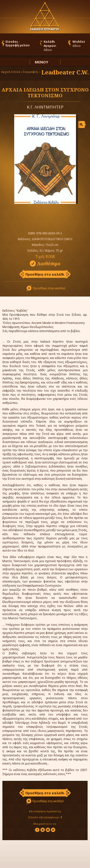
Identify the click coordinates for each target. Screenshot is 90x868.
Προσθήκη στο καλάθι (45, 274)
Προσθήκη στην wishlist (49, 288)
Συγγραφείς (31, 72)
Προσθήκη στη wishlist (48, 801)
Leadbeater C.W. (65, 72)
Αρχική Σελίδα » (12, 72)
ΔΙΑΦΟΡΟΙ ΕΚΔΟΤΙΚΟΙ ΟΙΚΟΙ (52, 239)
